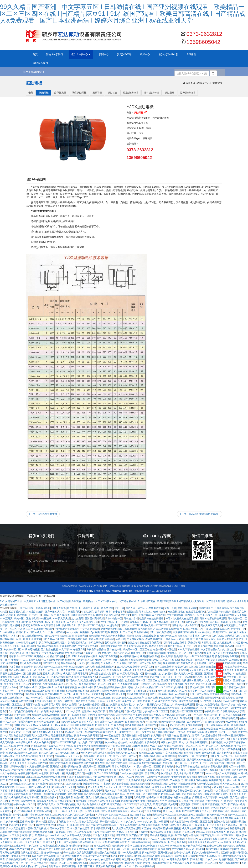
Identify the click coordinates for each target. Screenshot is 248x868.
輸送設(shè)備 (172, 548)
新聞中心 (82, 549)
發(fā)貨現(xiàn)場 (87, 556)
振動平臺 (148, 548)
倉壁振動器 (160, 543)
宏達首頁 (82, 543)
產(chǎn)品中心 (117, 543)
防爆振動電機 (174, 543)
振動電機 (148, 543)
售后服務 (104, 556)
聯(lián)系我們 (119, 556)
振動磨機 (164, 554)
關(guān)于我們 (98, 543)
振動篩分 (159, 548)
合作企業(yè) (113, 549)
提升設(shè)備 (178, 554)
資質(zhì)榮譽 (97, 549)
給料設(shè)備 (151, 554)
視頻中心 (128, 549)
